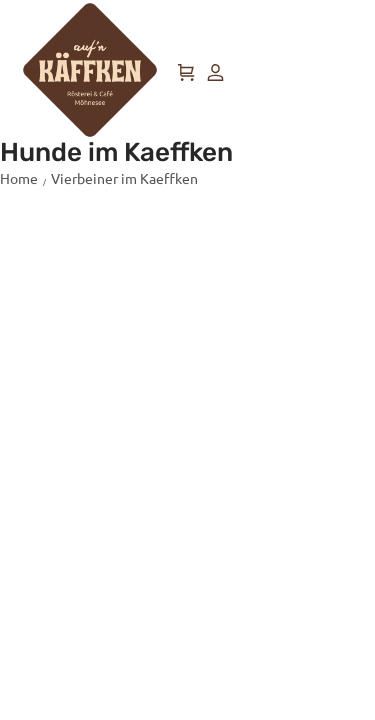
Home (19, 178)
